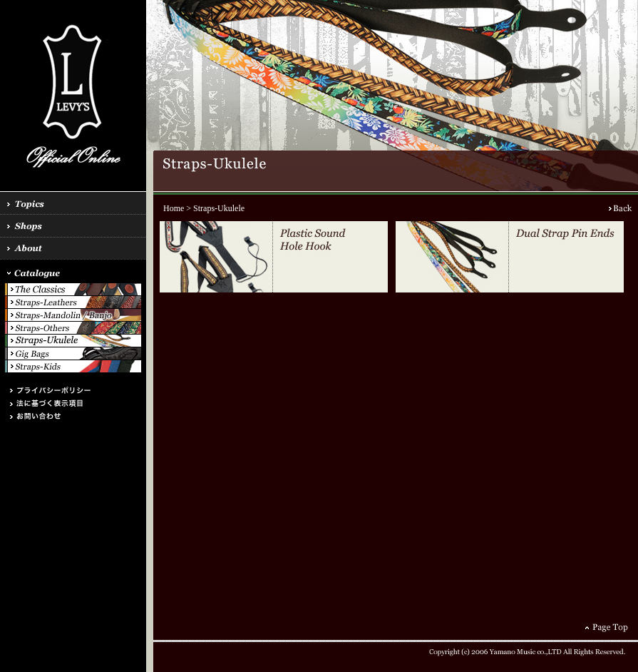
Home (174, 208)
